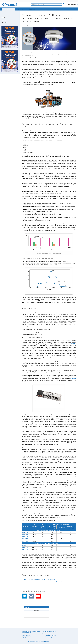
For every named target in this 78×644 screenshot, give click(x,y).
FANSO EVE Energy (70, 53)
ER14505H (73, 378)
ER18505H (25, 537)
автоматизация (49, 53)
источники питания (30, 54)
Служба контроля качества (50, 631)
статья (23, 54)
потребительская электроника (38, 53)
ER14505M (25, 545)
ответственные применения (59, 53)
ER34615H (25, 541)
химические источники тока (28, 55)
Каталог (21, 9)
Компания (32, 9)
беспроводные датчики (61, 54)
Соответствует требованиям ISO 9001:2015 (39, 642)
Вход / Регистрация (72, 4)
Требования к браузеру (51, 635)
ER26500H (25, 539)
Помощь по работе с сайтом (49, 634)
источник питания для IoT (50, 54)
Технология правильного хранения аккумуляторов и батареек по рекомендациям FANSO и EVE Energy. (49, 581)
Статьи (3, 17)
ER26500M (25, 548)
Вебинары (4, 20)
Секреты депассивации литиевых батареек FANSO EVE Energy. (39, 579)
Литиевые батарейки (39, 54)
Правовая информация (51, 637)
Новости (4, 15)
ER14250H (25, 532)
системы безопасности (26, 53)
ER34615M (25, 550)
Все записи (4, 23)
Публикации (8, 9)
